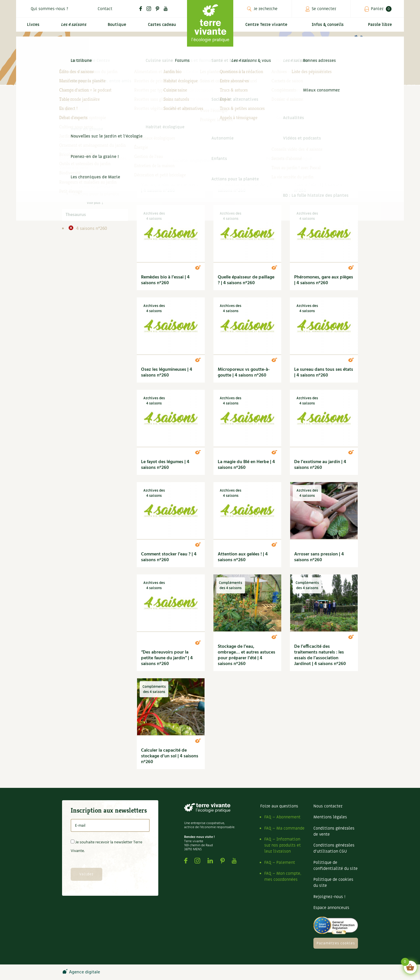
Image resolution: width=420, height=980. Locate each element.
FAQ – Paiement (280, 862)
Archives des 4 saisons (100, 146)
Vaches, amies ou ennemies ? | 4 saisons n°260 (170, 188)
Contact (105, 9)
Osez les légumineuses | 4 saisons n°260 (167, 372)
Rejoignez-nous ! (329, 897)
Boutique (115, 28)
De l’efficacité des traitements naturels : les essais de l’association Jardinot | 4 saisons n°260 (320, 655)
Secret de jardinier (95, 187)
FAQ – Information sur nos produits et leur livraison (283, 845)
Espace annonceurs (331, 908)
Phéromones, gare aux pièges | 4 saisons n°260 (324, 280)
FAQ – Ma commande (284, 828)
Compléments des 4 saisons (94, 163)
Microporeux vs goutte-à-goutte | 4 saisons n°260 (244, 372)
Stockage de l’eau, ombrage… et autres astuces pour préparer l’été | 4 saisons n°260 (246, 655)
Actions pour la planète (96, 194)
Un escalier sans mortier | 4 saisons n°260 (245, 188)
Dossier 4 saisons (94, 180)
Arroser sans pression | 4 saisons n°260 (319, 557)
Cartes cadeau (161, 28)
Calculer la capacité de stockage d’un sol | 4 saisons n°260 (170, 756)
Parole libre (381, 28)
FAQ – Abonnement (282, 817)
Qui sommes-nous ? (49, 9)
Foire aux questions (279, 806)
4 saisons (82, 139)
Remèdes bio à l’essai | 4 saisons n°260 (165, 280)
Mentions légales (330, 817)
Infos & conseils (330, 28)
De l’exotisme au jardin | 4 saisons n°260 (320, 465)
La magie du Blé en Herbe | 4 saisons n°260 (246, 465)
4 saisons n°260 (91, 229)
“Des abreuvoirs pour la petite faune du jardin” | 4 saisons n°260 (167, 658)
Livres (32, 28)
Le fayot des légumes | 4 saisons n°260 (165, 465)
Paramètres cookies (336, 943)
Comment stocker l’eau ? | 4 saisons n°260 (169, 557)
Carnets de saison (95, 153)
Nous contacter (328, 806)
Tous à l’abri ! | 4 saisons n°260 (318, 188)
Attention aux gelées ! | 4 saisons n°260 (243, 557)
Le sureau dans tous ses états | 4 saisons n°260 (324, 372)
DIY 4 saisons (90, 173)
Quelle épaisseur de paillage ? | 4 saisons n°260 (246, 280)
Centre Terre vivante (267, 28)
